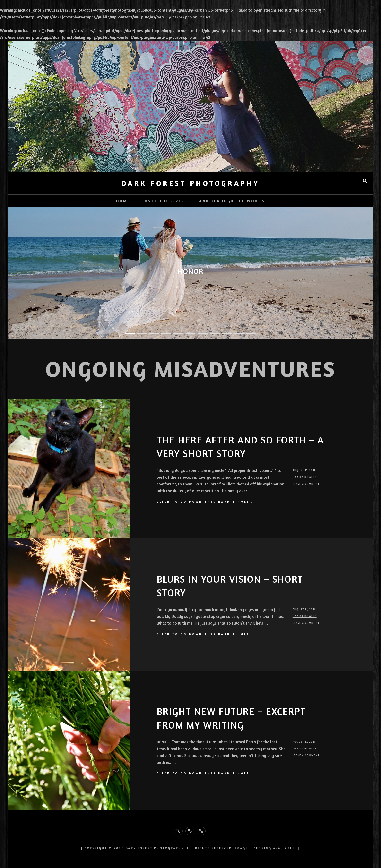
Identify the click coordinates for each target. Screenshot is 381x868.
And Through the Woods (232, 201)
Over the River (165, 201)
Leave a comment (306, 484)
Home (123, 201)
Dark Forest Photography (191, 183)
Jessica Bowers (304, 477)
